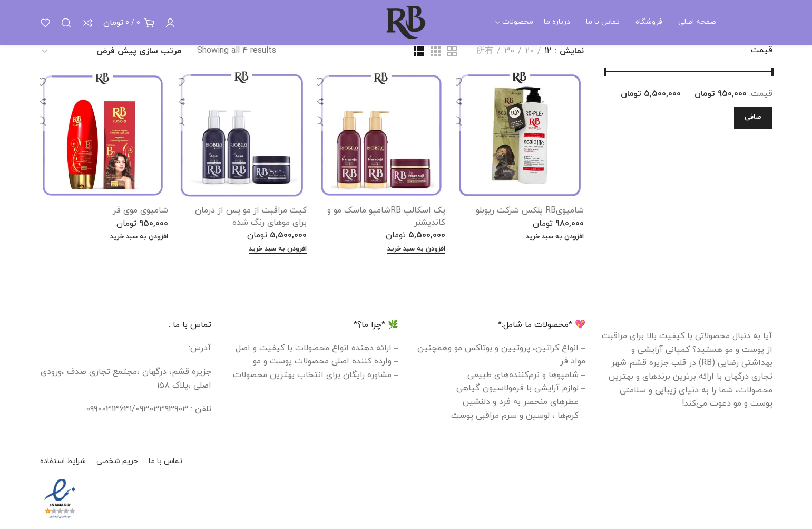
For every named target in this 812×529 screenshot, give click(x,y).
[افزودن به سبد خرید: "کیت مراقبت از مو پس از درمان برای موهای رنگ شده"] (278, 250)
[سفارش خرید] (111, 52)
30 (509, 51)
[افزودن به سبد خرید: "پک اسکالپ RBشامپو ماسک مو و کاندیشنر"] (416, 250)
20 (530, 51)
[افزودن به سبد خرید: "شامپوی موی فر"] (139, 238)
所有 (485, 51)
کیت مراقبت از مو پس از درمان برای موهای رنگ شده (251, 216)
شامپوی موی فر (140, 210)
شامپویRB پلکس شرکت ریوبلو (530, 210)
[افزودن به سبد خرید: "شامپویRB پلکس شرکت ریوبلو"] (555, 238)
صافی (753, 117)
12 (548, 51)
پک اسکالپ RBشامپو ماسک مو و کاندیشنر (386, 216)
